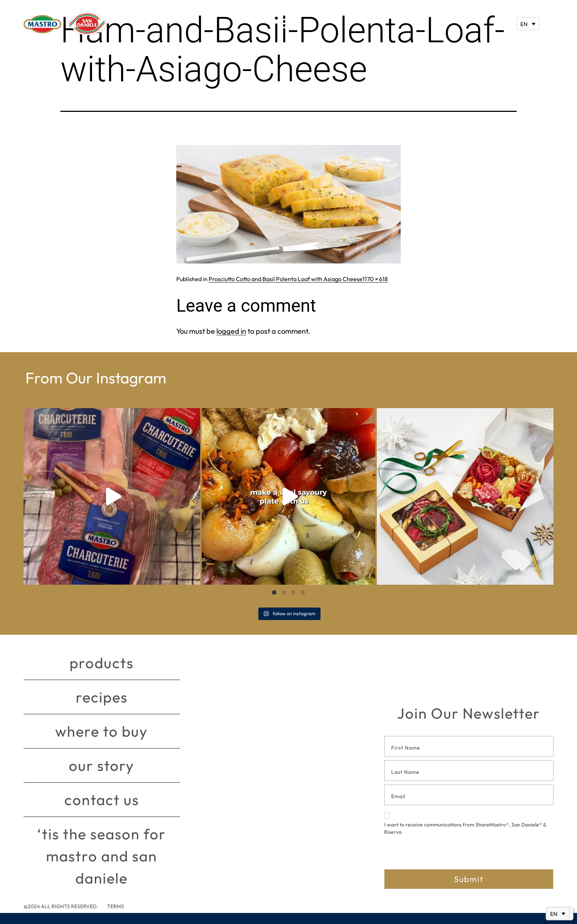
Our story (102, 765)
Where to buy (102, 731)
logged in (231, 331)
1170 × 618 (375, 279)
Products (102, 663)
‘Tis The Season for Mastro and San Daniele (102, 856)
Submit (469, 879)
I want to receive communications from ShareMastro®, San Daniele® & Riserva (465, 824)
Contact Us (102, 800)
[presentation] (440, 855)
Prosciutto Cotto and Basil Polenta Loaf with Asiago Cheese (286, 279)
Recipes (102, 697)
